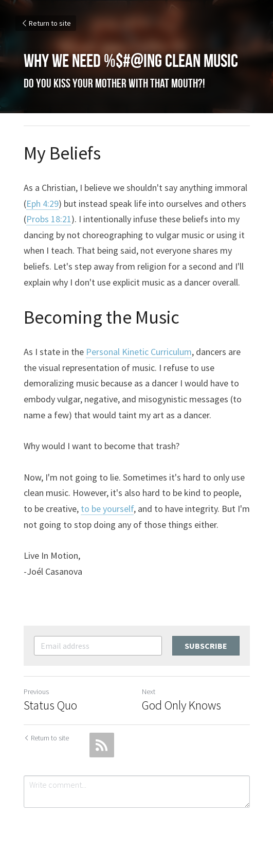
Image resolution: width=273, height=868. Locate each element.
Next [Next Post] (149, 692)
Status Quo (50, 705)
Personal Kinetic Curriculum (139, 352)
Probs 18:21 (49, 219)
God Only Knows (181, 705)
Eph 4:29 (42, 203)
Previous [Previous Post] (36, 692)
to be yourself (107, 509)
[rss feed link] (102, 745)
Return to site (46, 23)
